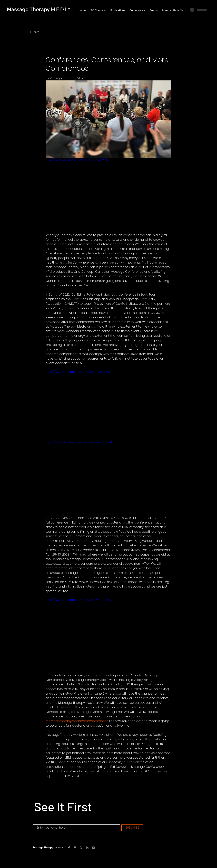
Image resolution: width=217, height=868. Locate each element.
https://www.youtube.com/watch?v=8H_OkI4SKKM (78, 372)
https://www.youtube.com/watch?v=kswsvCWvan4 (79, 442)
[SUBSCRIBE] (132, 828)
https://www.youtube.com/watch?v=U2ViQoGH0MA (79, 600)
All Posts (34, 32)
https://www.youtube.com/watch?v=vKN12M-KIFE (77, 160)
